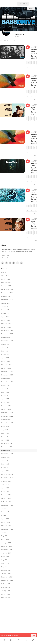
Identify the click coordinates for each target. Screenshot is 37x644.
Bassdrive (20, 35)
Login (31, 8)
